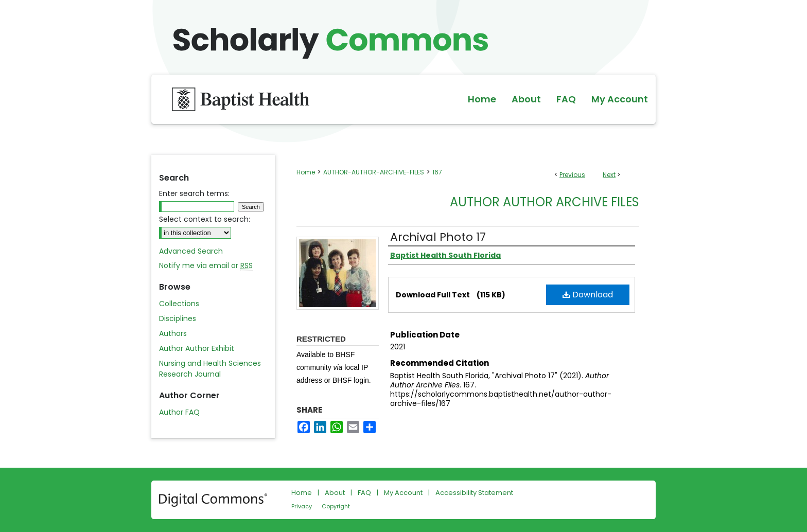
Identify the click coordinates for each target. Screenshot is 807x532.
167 (437, 172)
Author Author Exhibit (197, 348)
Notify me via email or (206, 266)
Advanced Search (191, 251)
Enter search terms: (194, 193)
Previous (572, 175)
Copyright (336, 506)
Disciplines (178, 318)
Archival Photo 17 (438, 237)
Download (588, 295)
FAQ (364, 493)
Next (609, 175)
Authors (173, 333)
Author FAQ (179, 412)
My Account (403, 493)
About (335, 493)
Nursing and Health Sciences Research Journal (210, 369)
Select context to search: (205, 219)
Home (306, 172)
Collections (179, 304)
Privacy (302, 506)
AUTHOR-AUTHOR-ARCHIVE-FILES (374, 172)
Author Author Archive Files (545, 202)
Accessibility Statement (474, 493)
